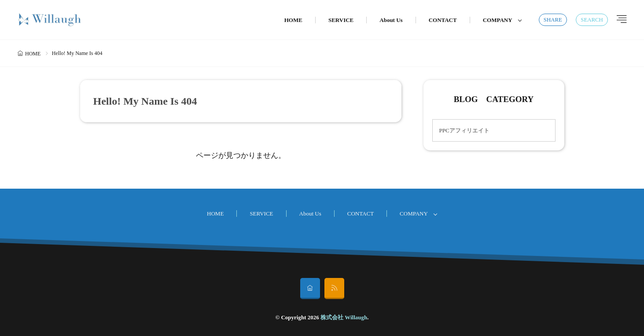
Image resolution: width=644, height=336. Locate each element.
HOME (293, 20)
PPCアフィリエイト (464, 130)
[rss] (334, 289)
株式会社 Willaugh (344, 317)
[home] (310, 289)
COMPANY (498, 20)
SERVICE (341, 20)
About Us (391, 20)
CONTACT (443, 20)
